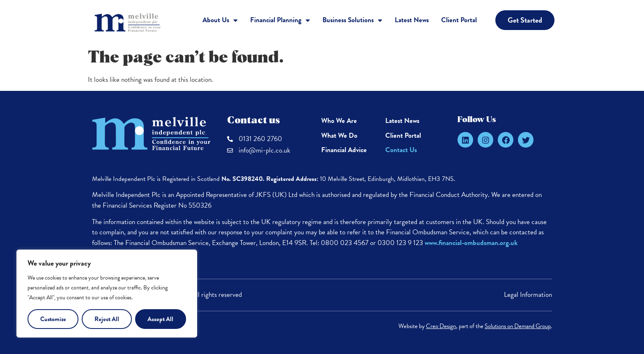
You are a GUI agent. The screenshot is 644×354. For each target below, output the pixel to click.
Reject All (107, 319)
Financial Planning (280, 20)
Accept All (160, 319)
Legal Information (528, 295)
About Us (220, 20)
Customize (53, 319)
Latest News (412, 20)
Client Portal (459, 20)
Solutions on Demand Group (518, 326)
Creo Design (441, 326)
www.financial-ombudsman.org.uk (471, 243)
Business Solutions (352, 20)
